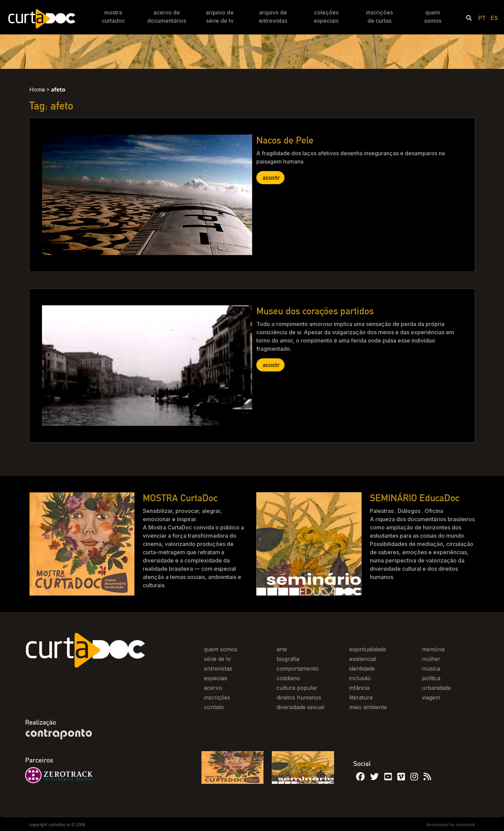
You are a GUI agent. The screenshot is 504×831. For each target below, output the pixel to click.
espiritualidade (368, 649)
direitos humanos (299, 697)
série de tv (217, 659)
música (431, 669)
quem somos (221, 649)
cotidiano (288, 678)
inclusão (360, 678)
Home (37, 90)
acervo (213, 688)
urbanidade (436, 688)
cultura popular (297, 688)
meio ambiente (368, 707)
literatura (361, 697)
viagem (431, 697)
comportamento (298, 669)
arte (282, 649)
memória (433, 649)
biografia (288, 659)
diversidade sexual (300, 707)
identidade (362, 669)
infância (359, 688)
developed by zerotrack (451, 825)
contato (214, 707)
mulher (431, 659)
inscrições (217, 697)
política (431, 678)
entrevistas (218, 669)
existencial (363, 659)
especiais (216, 678)
